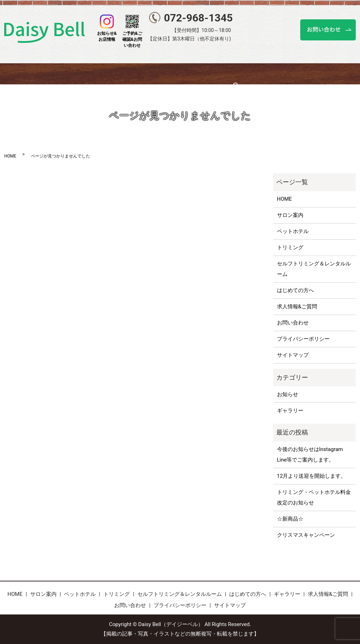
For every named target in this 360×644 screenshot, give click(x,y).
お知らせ (288, 394)
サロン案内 (55, 73)
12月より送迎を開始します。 (312, 476)
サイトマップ (293, 355)
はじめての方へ (269, 73)
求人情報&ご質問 (297, 307)
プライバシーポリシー (303, 339)
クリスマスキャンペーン (306, 535)
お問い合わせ (293, 323)
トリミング (133, 73)
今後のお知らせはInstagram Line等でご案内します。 (310, 455)
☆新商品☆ (290, 519)
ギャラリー (311, 73)
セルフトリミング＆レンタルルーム (198, 73)
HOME (24, 73)
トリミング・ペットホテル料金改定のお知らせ (314, 497)
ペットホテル (94, 73)
